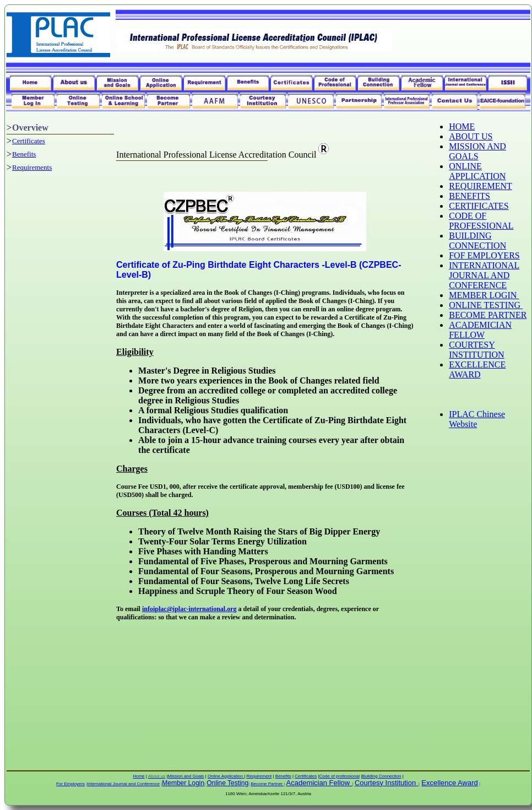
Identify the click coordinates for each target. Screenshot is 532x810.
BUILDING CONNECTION (477, 241)
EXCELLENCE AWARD (477, 369)
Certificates (29, 141)
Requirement (259, 776)
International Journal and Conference (123, 784)
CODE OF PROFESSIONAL (481, 221)
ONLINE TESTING (486, 305)
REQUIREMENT (481, 186)
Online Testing (227, 783)
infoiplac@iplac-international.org (189, 609)
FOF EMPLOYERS (484, 255)
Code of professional (340, 776)
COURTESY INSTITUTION (476, 350)
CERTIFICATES (479, 206)
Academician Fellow (318, 783)
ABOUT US (471, 136)
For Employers (70, 784)
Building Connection (381, 776)
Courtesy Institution (385, 783)
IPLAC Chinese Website (477, 419)
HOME (462, 126)
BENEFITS (469, 196)
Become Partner (267, 784)
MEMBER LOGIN (484, 295)
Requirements (32, 167)
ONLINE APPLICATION (477, 171)
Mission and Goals (186, 776)
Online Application (226, 776)
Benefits (24, 154)
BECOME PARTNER (488, 315)
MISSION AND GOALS (477, 151)
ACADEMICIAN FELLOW (480, 330)
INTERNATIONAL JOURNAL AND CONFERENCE (484, 275)
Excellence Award (449, 783)
